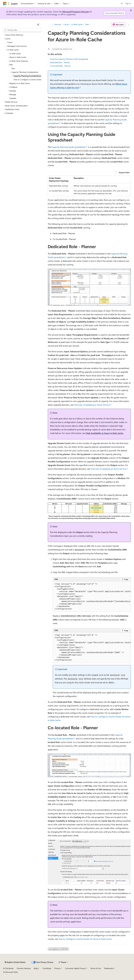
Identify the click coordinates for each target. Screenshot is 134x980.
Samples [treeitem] (13, 98)
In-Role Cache (77, 24)
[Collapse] (38, 25)
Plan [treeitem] (13, 68)
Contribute (47, 968)
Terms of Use (96, 968)
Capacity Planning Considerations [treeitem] (27, 76)
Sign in (128, 3)
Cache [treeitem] (10, 42)
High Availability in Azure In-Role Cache (105, 433)
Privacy (57, 968)
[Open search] (122, 4)
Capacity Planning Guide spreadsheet (68, 147)
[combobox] (22, 30)
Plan (87, 24)
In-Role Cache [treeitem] (15, 54)
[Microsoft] (5, 4)
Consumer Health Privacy (75, 968)
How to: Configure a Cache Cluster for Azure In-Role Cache (85, 939)
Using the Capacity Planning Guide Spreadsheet (69, 59)
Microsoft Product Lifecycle (76, 12)
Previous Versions (24, 968)
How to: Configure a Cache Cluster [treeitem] (27, 80)
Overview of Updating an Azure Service (92, 405)
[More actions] (129, 24)
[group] (92, 597)
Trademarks (108, 968)
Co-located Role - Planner (60, 66)
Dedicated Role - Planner (60, 62)
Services (58, 24)
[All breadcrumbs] (50, 24)
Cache (66, 24)
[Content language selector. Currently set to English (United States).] (15, 962)
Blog (36, 968)
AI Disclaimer (8, 968)
